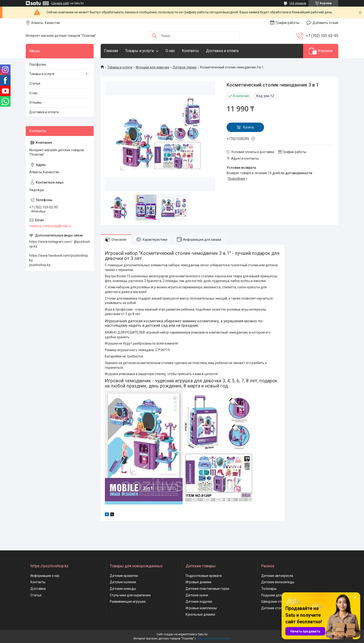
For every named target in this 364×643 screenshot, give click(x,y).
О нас (170, 51)
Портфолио (38, 64)
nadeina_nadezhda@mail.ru (50, 226)
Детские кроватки (124, 576)
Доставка (38, 589)
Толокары (269, 589)
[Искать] (154, 36)
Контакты (190, 51)
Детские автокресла (277, 576)
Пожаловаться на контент (213, 639)
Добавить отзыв (325, 23)
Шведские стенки (275, 602)
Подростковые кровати (204, 576)
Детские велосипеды (278, 582)
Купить (249, 127)
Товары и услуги (139, 51)
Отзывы (35, 102)
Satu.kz (203, 634)
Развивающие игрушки (128, 602)
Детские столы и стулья (280, 608)
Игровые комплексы (201, 608)
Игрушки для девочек (153, 67)
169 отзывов (298, 3)
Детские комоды (123, 589)
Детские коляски (123, 582)
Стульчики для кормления (130, 595)
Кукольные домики (200, 614)
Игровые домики (199, 582)
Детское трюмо (185, 67)
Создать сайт (60, 3)
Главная (111, 51)
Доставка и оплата (222, 51)
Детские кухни (197, 595)
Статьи (35, 83)
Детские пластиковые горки (207, 589)
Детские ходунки (199, 602)
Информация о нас (45, 576)
